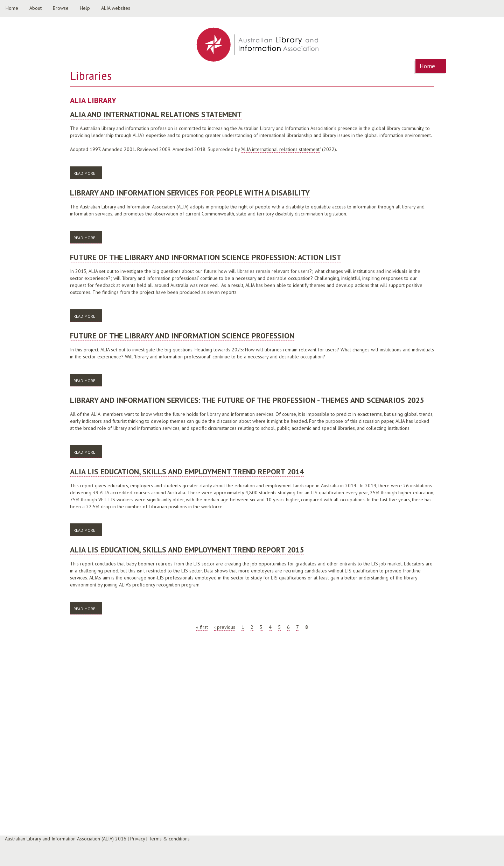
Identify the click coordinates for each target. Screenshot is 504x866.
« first (202, 627)
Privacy (138, 839)
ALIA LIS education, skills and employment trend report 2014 (187, 472)
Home (12, 8)
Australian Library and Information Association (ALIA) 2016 (66, 839)
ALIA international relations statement (281, 149)
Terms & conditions (169, 839)
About (36, 8)
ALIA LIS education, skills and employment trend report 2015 (187, 550)
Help (85, 8)
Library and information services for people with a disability (190, 193)
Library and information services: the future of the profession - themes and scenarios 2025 (247, 400)
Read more (88, 173)
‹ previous (225, 627)
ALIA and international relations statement (156, 114)
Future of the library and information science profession (182, 336)
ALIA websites (116, 8)
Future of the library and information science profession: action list (206, 257)
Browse (61, 8)
